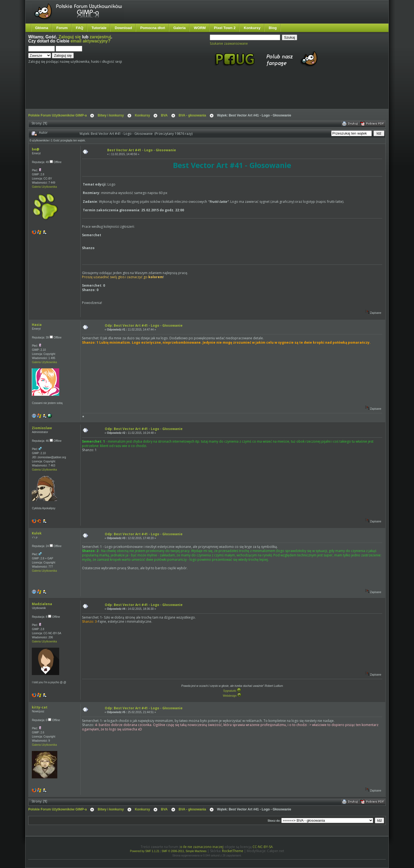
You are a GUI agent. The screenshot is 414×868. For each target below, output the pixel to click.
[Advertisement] (131, 93)
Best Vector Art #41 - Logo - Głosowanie (142, 150)
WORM (200, 28)
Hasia (37, 325)
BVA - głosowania (192, 115)
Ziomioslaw (42, 428)
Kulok (37, 533)
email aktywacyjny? (90, 41)
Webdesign (232, 696)
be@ (36, 149)
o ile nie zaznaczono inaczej (202, 847)
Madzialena (42, 604)
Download (123, 28)
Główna (42, 28)
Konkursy (252, 28)
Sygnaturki (232, 691)
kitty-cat (40, 707)
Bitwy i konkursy (111, 115)
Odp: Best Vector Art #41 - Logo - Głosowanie (144, 325)
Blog (273, 28)
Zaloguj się (70, 37)
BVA (164, 115)
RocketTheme (233, 851)
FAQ (80, 28)
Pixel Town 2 (225, 28)
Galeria (179, 28)
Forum (62, 28)
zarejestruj (100, 37)
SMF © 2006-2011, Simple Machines (184, 851)
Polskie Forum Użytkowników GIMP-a (57, 115)
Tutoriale (99, 28)
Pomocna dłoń (153, 28)
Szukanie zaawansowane (229, 43)
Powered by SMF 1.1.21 (145, 851)
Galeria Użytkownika (44, 187)
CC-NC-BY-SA (263, 847)
